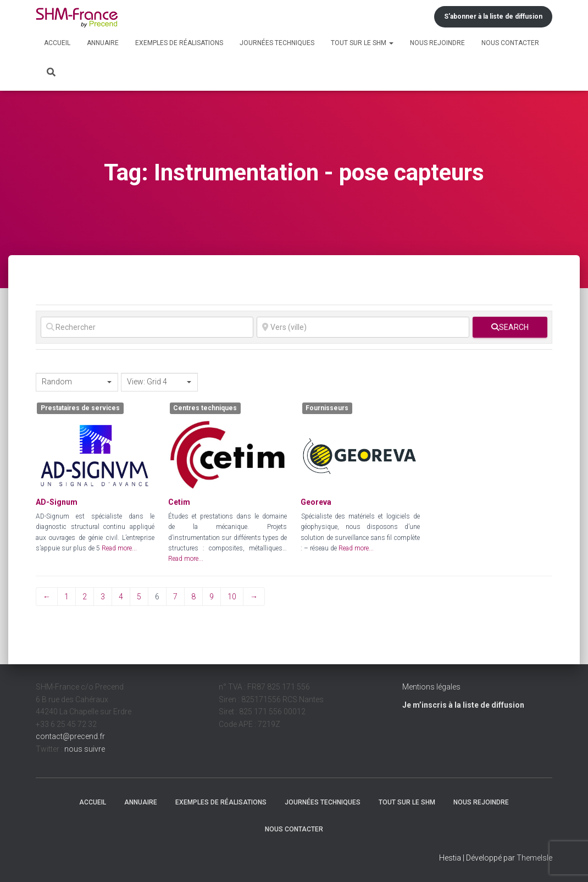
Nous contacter (510, 43)
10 (232, 597)
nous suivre (85, 749)
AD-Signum (57, 502)
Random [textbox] (57, 382)
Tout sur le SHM (362, 43)
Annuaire (103, 43)
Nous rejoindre (437, 43)
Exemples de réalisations (179, 43)
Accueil (57, 43)
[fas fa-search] (510, 327)
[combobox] (77, 382)
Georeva (316, 502)
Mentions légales (431, 687)
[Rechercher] (147, 327)
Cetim (179, 502)
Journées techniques (277, 43)
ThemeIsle (534, 858)
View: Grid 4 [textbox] (147, 382)
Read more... (119, 548)
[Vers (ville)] (363, 327)
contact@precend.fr (70, 736)
